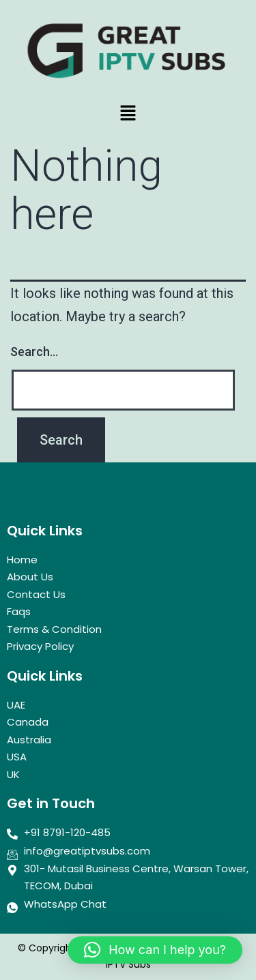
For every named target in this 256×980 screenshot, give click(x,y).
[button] (128, 114)
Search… (34, 352)
